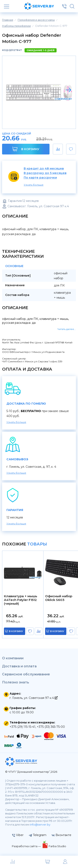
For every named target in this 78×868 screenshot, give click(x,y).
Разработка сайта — (27, 846)
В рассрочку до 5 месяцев (45, 173)
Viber (18, 835)
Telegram (38, 835)
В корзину (26, 149)
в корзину (16, 631)
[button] (68, 90)
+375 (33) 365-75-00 (51, 727)
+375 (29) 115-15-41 (22, 727)
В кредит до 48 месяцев (44, 169)
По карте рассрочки (40, 178)
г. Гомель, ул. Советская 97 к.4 (34, 698)
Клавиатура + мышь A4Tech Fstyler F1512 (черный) (21, 600)
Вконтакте (61, 835)
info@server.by (40, 824)
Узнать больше (34, 185)
